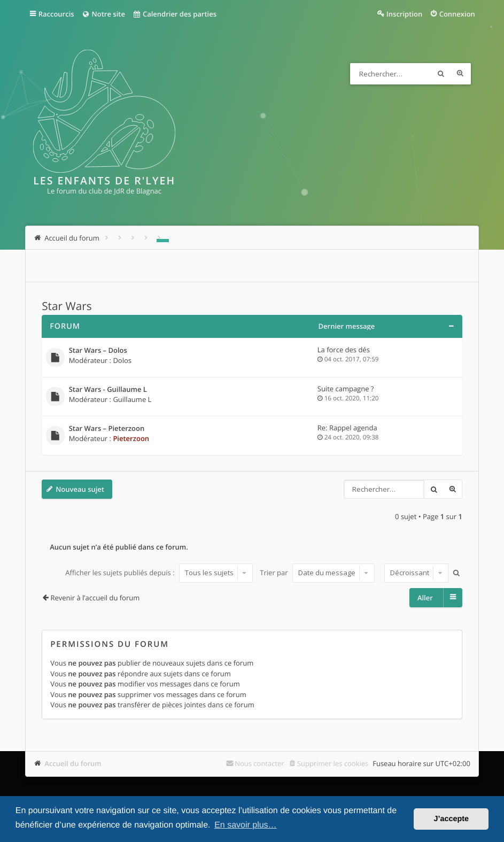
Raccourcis (56, 14)
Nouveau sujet (80, 489)
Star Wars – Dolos (98, 351)
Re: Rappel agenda (347, 428)
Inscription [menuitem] (404, 14)
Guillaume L (132, 399)
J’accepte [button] (451, 819)
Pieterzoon (131, 438)
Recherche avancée (460, 74)
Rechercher (441, 74)
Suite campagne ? (346, 389)
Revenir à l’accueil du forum (95, 598)
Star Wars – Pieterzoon (107, 429)
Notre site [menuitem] (103, 14)
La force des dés (344, 350)
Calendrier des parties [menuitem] (175, 14)
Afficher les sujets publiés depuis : (159, 573)
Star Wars (67, 306)
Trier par (317, 573)
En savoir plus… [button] (246, 825)
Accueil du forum (73, 763)
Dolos (122, 360)
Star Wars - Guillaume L (108, 390)
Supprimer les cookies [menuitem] (333, 763)
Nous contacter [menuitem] (259, 763)
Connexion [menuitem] (457, 14)
